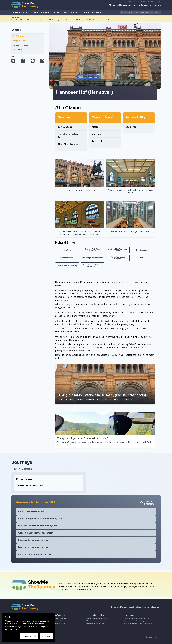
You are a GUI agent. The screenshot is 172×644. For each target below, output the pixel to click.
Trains (158, 1)
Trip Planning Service (92, 12)
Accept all (46, 636)
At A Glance (19, 36)
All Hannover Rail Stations (86, 20)
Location (67, 250)
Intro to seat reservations (95, 623)
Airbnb (143, 258)
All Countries (32, 20)
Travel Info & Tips (21, 12)
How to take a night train (58, 618)
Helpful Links (20, 40)
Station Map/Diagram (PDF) (118, 250)
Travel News (129, 615)
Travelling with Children (57, 621)
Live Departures (143, 250)
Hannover (70, 20)
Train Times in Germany (67, 266)
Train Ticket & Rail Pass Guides (45, 12)
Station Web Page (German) (92, 250)
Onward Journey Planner (92, 258)
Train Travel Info (18, 20)
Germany (43, 20)
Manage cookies (29, 636)
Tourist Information (67, 258)
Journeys (151, 1)
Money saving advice (94, 621)
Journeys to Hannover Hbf (29, 486)
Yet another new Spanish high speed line (138, 621)
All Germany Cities (56, 20)
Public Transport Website (118, 258)
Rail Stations (132, 1)
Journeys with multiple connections (99, 618)
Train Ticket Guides (95, 615)
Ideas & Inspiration (71, 12)
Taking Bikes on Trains (57, 623)
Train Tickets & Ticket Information (92, 266)
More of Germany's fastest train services (138, 623)
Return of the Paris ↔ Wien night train (137, 618)
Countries (142, 1)
